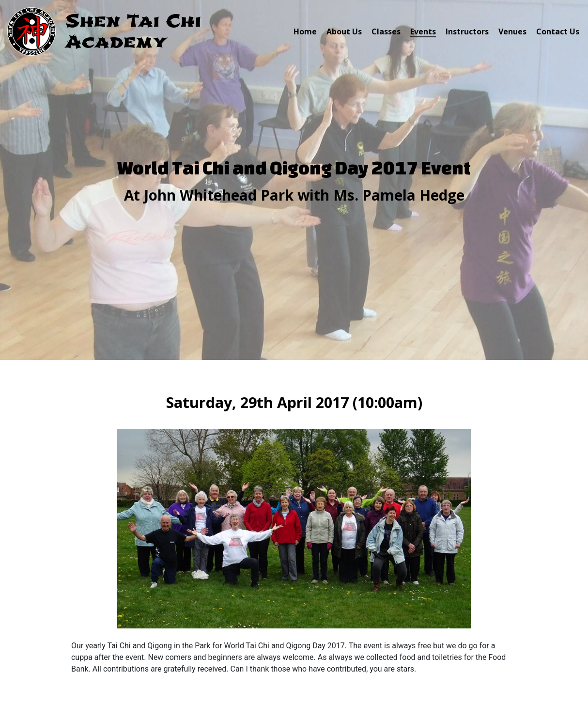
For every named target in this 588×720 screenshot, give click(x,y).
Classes (386, 31)
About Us (344, 31)
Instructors (467, 31)
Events (423, 31)
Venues (512, 31)
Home (305, 31)
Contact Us (558, 31)
